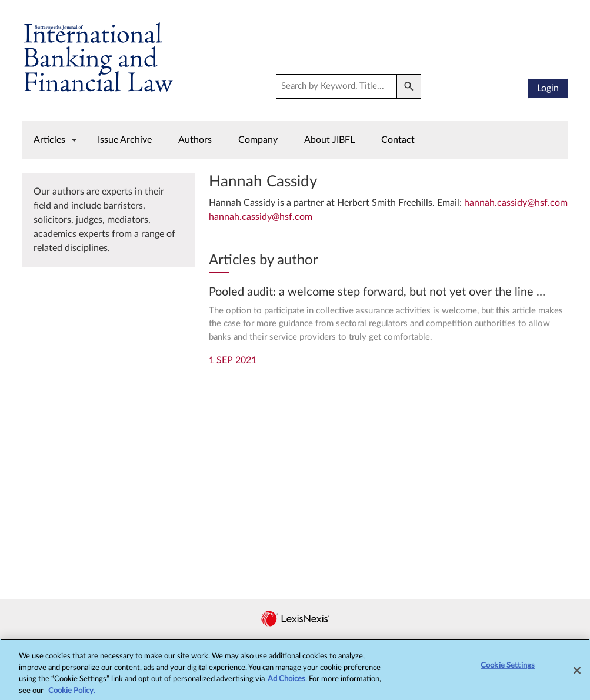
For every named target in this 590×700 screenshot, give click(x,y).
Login (548, 88)
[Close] (577, 675)
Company (258, 140)
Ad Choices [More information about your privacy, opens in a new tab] (286, 684)
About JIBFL (329, 140)
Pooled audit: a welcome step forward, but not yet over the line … (377, 292)
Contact (398, 140)
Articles (49, 140)
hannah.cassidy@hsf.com (516, 203)
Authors (195, 140)
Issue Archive (125, 140)
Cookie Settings (508, 671)
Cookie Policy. (72, 696)
